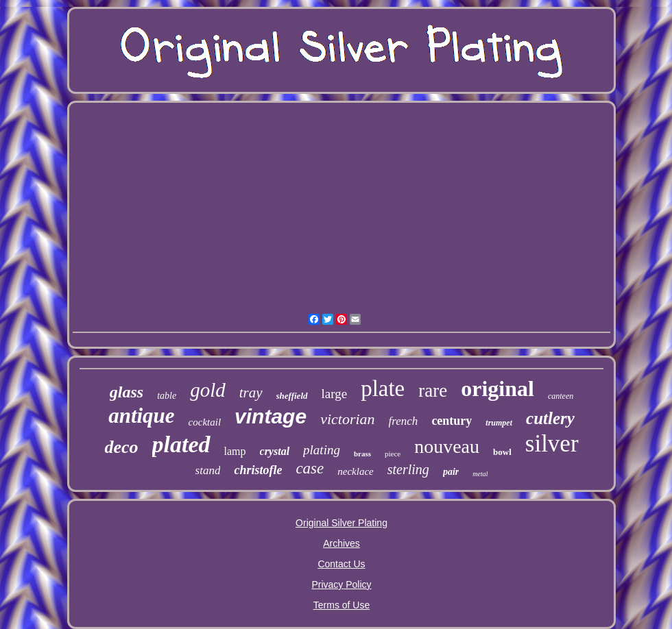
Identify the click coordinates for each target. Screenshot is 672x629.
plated (181, 444)
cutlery (550, 418)
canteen (561, 396)
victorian (347, 419)
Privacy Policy (341, 584)
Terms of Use (341, 605)
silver (552, 444)
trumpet (499, 423)
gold (208, 390)
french (404, 421)
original (497, 388)
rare (433, 391)
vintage (271, 416)
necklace (355, 471)
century (452, 421)
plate (383, 388)
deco (121, 447)
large (335, 394)
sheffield (292, 396)
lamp (235, 451)
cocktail (205, 422)
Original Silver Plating (341, 523)
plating (322, 450)
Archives (341, 543)
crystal (275, 451)
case (310, 468)
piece (393, 454)
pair (451, 472)
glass (127, 392)
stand (208, 470)
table (167, 396)
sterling (408, 469)
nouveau (447, 446)
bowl (502, 452)
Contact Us (341, 564)
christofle (258, 470)
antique (141, 416)
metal (480, 474)
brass (362, 454)
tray (251, 393)
